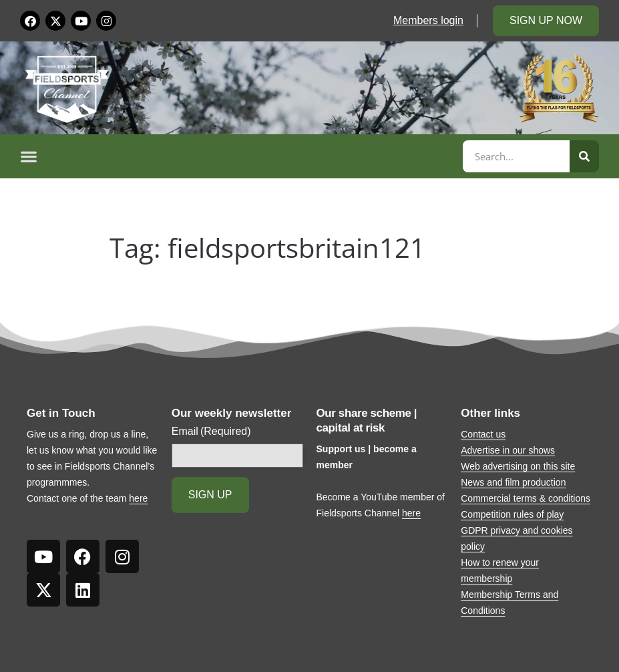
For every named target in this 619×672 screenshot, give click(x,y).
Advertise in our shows (508, 450)
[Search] (584, 156)
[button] (239, 156)
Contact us (483, 434)
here (138, 498)
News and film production (513, 482)
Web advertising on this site (518, 466)
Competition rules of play (512, 514)
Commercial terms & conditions (526, 498)
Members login (428, 20)
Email (211, 432)
